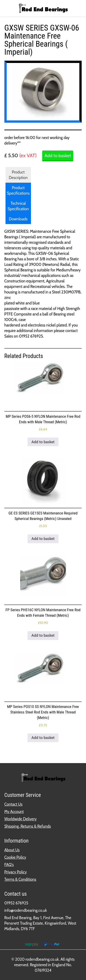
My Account (14, 812)
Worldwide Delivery (21, 819)
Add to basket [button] (43, 442)
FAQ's (9, 865)
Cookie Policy (15, 857)
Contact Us (13, 804)
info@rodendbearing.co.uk (26, 910)
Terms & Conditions (20, 879)
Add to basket (58, 156)
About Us (12, 850)
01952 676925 (16, 903)
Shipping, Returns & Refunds (28, 826)
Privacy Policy (16, 872)
